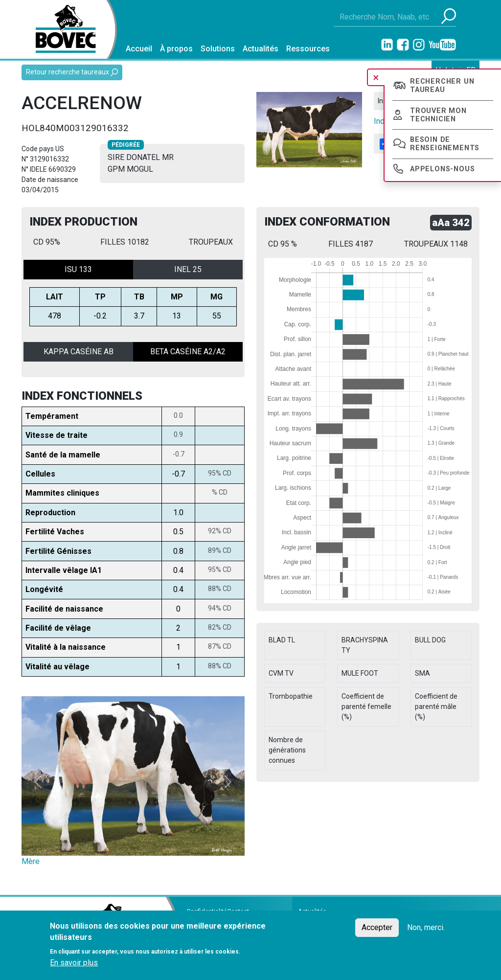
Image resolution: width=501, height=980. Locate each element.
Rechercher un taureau (442, 86)
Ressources (308, 49)
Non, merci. (426, 927)
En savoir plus (74, 963)
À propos (176, 49)
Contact (238, 911)
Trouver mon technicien (438, 115)
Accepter (377, 927)
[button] (38, 782)
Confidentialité (207, 911)
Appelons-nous (442, 169)
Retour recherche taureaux (72, 72)
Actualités (261, 49)
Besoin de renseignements (445, 144)
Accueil (139, 49)
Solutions (218, 49)
